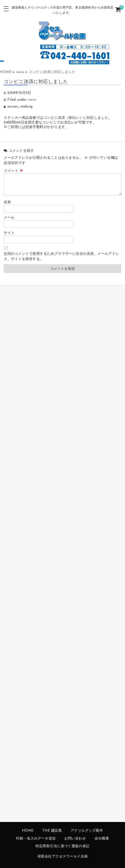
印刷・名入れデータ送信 (36, 839)
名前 (7, 202)
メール (9, 218)
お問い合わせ (75, 839)
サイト (9, 233)
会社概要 (102, 839)
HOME (28, 831)
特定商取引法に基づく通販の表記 (62, 846)
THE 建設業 (52, 831)
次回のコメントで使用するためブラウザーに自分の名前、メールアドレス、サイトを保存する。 (61, 257)
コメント (13, 171)
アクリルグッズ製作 (87, 831)
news (32, 100)
